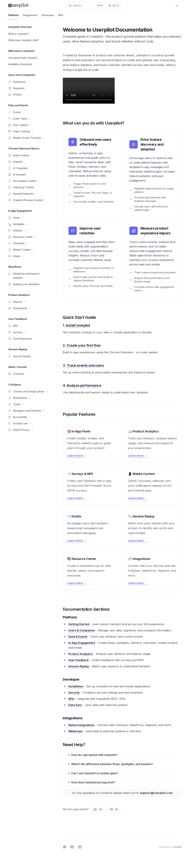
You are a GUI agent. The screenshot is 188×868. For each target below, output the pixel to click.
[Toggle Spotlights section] (28, 224)
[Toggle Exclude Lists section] (28, 423)
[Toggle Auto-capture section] (28, 125)
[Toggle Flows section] (28, 218)
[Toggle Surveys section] (28, 332)
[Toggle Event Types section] (28, 119)
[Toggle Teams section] (28, 404)
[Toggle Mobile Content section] (28, 250)
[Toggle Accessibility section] (28, 417)
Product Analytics (81, 654)
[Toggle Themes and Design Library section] (28, 392)
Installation (76, 686)
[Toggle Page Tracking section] (28, 131)
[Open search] (86, 6)
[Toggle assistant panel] (114, 6)
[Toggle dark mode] (177, 6)
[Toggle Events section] (28, 112)
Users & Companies (82, 630)
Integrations (30, 16)
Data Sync (75, 705)
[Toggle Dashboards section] (28, 308)
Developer (48, 16)
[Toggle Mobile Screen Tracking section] (28, 138)
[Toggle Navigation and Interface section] (28, 411)
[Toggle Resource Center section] (28, 237)
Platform (13, 16)
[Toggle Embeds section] (28, 231)
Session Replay (79, 666)
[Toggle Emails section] (28, 256)
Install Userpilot (78, 325)
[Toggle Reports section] (28, 302)
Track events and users (85, 365)
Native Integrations (81, 725)
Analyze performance (84, 385)
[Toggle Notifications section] (28, 398)
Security (74, 693)
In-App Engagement (82, 643)
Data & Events (78, 637)
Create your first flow (84, 345)
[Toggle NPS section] (28, 326)
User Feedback (79, 660)
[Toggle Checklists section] (28, 243)
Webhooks (75, 731)
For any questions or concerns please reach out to (122, 793)
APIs (61, 16)
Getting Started (79, 624)
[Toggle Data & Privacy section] (28, 430)
